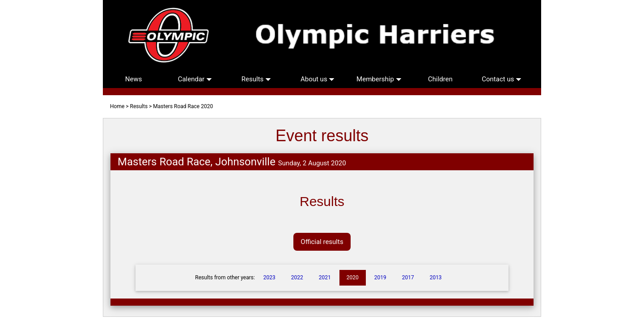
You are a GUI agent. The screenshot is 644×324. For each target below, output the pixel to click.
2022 (297, 278)
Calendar (195, 79)
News (134, 79)
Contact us (502, 79)
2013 (436, 278)
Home (117, 106)
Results (256, 79)
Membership (379, 79)
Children (440, 79)
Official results (322, 242)
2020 (353, 278)
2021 (325, 278)
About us (318, 79)
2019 (380, 278)
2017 (408, 278)
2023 (269, 278)
